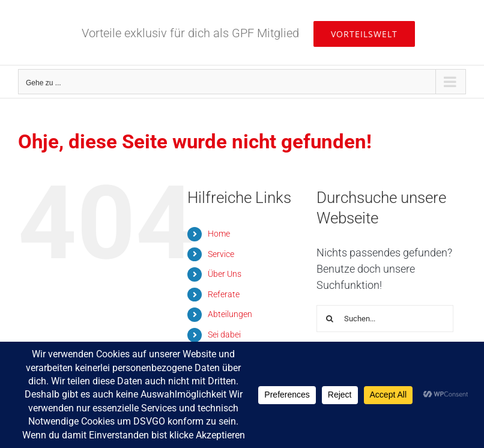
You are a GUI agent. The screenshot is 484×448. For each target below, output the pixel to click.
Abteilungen (230, 314)
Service (221, 254)
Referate (224, 294)
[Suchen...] (385, 319)
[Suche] (330, 319)
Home (219, 234)
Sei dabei (224, 334)
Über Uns (225, 274)
